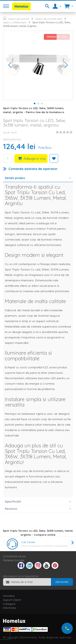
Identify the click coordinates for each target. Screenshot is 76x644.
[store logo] (21, 6)
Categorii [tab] (9, 604)
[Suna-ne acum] (67, 628)
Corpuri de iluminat (19, 19)
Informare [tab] (9, 608)
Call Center (28, 542)
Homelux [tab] (9, 596)
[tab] (38, 178)
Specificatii (13, 502)
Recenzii (11, 509)
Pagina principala (5, 18)
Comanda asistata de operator (33, 169)
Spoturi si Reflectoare (15, 22)
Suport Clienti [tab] (12, 600)
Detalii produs (15, 178)
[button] (11, 66)
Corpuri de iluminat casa (49, 19)
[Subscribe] (62, 582)
